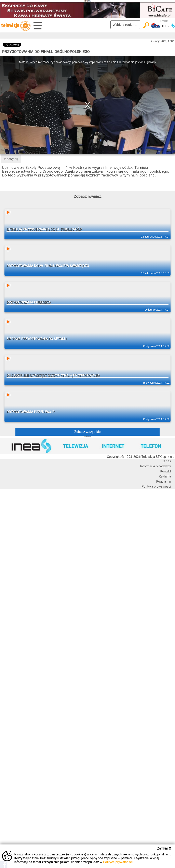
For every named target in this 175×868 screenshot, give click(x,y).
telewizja (16, 26)
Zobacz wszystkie (87, 432)
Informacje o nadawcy (156, 466)
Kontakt (166, 471)
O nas (167, 461)
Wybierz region (125, 25)
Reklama (165, 476)
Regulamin (164, 481)
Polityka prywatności (156, 487)
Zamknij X (164, 848)
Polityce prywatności (118, 862)
